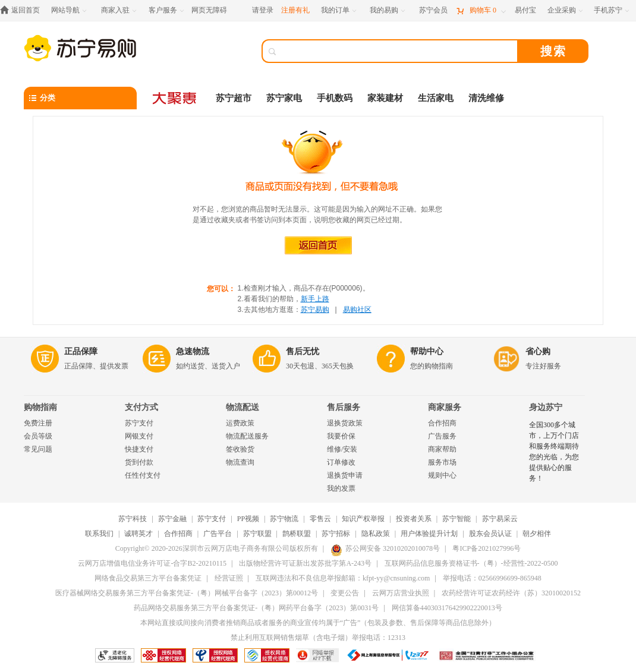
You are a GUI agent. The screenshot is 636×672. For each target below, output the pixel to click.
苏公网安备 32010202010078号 (385, 548)
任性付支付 (143, 475)
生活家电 (436, 98)
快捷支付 (139, 449)
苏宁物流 (284, 519)
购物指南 (40, 407)
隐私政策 (376, 534)
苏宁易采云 (500, 519)
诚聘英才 (138, 534)
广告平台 (218, 534)
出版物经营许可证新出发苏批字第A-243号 (305, 563)
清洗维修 (486, 98)
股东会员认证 (490, 534)
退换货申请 (345, 475)
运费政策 (240, 423)
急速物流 (193, 351)
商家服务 (445, 407)
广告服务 (442, 436)
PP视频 (248, 519)
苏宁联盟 (257, 534)
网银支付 (139, 436)
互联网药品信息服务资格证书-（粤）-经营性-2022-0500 (471, 563)
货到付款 (139, 462)
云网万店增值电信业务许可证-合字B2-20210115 (152, 563)
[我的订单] (340, 10)
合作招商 (442, 423)
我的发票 (341, 488)
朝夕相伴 (537, 534)
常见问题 (38, 449)
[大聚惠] (175, 98)
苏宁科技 (133, 519)
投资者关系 (414, 519)
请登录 (263, 10)
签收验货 (240, 449)
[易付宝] (525, 10)
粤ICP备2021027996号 (487, 548)
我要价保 (341, 436)
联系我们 (99, 534)
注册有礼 (295, 10)
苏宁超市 (234, 98)
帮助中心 (427, 351)
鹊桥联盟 (297, 534)
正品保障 (81, 351)
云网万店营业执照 (401, 593)
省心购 (538, 351)
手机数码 (335, 98)
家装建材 (385, 98)
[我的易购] (388, 10)
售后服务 (344, 407)
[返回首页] (23, 10)
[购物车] (481, 10)
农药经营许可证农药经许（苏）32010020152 (511, 593)
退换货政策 (345, 423)
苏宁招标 (336, 534)
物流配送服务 (247, 436)
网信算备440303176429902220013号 (447, 608)
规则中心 (442, 475)
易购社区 (357, 310)
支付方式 (141, 407)
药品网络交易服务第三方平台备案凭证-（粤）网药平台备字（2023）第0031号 (256, 608)
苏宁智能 (456, 519)
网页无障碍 (209, 10)
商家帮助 (442, 449)
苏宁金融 (172, 519)
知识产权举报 (363, 519)
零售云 (320, 519)
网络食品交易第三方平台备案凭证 (148, 578)
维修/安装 (342, 449)
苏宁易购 (315, 310)
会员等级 (38, 436)
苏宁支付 (139, 423)
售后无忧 (303, 351)
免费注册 (38, 423)
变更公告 (345, 593)
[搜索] (398, 51)
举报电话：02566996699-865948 (492, 578)
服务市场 (442, 462)
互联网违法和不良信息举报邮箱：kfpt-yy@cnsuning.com (343, 578)
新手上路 (315, 299)
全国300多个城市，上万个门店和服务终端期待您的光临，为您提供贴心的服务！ (554, 452)
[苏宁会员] (433, 10)
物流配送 (243, 407)
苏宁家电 (284, 98)
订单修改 (341, 462)
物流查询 (240, 462)
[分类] (80, 98)
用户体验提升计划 (429, 534)
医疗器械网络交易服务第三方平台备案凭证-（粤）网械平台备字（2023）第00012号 (187, 593)
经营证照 (229, 578)
